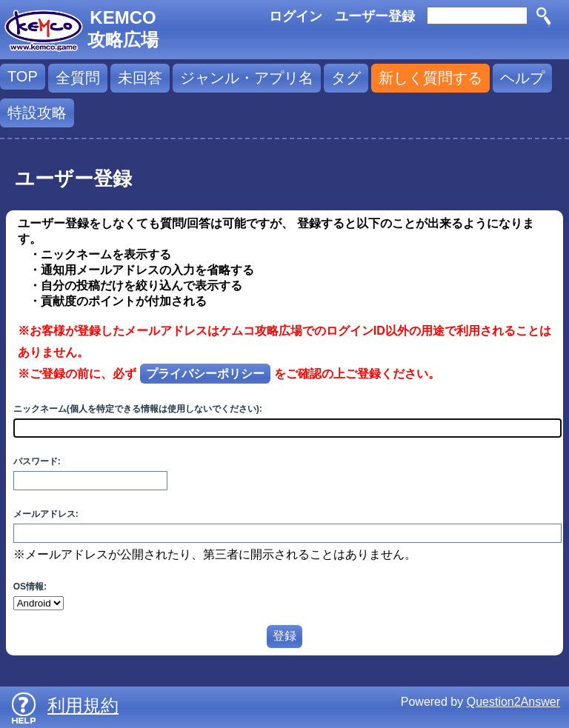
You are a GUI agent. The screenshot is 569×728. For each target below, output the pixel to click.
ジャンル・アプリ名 (247, 78)
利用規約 (83, 705)
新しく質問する (430, 78)
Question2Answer (513, 702)
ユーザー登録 (375, 16)
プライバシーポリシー (205, 374)
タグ (346, 78)
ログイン (296, 16)
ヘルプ (522, 78)
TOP (23, 76)
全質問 (78, 78)
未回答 (140, 78)
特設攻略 (37, 113)
